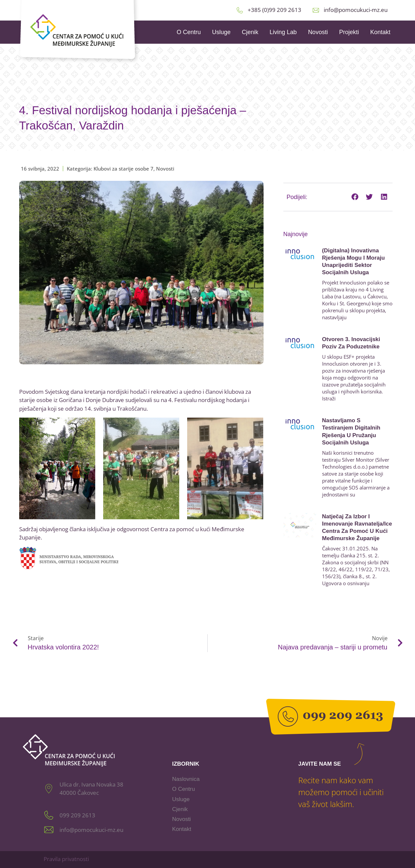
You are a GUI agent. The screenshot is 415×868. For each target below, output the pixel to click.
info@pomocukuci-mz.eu (356, 10)
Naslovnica (186, 779)
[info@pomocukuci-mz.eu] (316, 10)
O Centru (189, 32)
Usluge (221, 32)
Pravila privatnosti (66, 859)
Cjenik (250, 32)
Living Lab (283, 32)
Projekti (349, 32)
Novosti (318, 32)
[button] (355, 197)
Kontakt (380, 32)
